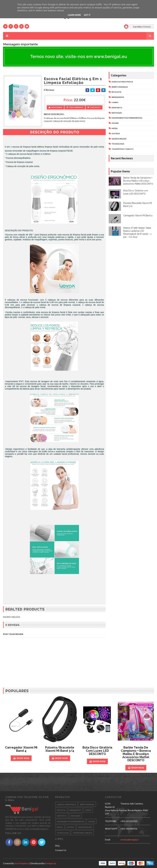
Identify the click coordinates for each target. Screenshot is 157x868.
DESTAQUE (117, 113)
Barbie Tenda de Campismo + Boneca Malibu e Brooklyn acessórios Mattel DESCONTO (138, 181)
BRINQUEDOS (118, 97)
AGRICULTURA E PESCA (122, 82)
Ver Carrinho (75, 107)
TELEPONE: (111, 821)
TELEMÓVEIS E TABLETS (123, 149)
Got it (87, 15)
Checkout (94, 107)
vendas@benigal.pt (129, 840)
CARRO (115, 102)
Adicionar (55, 107)
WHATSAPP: (111, 830)
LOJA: (108, 804)
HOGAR (115, 123)
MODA (115, 128)
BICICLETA (117, 92)
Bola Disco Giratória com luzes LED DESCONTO (97, 751)
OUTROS (116, 133)
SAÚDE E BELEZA (119, 139)
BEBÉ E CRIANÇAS (120, 87)
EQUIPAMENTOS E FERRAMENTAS (127, 118)
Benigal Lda (51, 863)
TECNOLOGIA (118, 144)
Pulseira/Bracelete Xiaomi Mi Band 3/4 (60, 749)
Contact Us (61, 850)
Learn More (74, 15)
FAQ (57, 846)
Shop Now (21, 758)
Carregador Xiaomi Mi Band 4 (138, 215)
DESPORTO (117, 108)
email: (108, 840)
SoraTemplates (22, 863)
